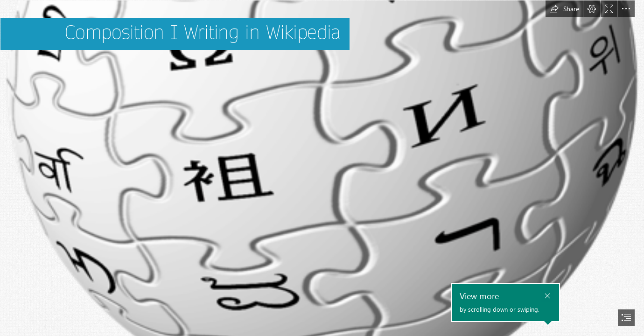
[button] (564, 9)
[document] (322, 168)
